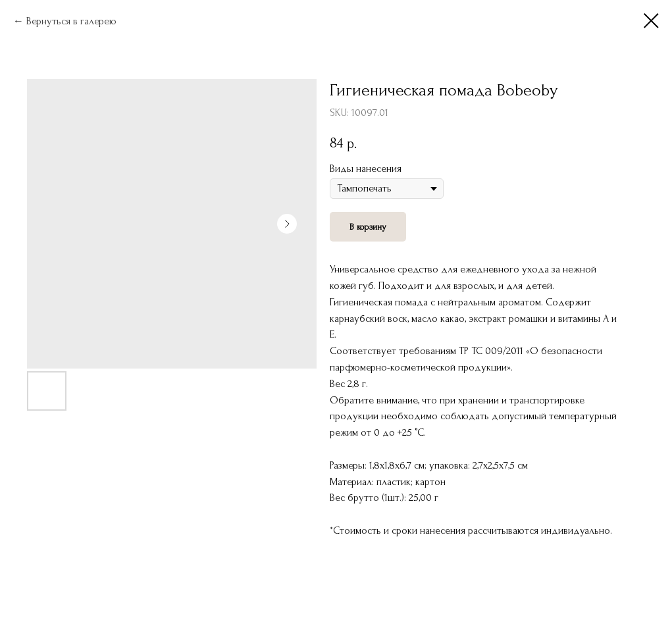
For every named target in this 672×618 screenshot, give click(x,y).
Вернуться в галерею (71, 21)
